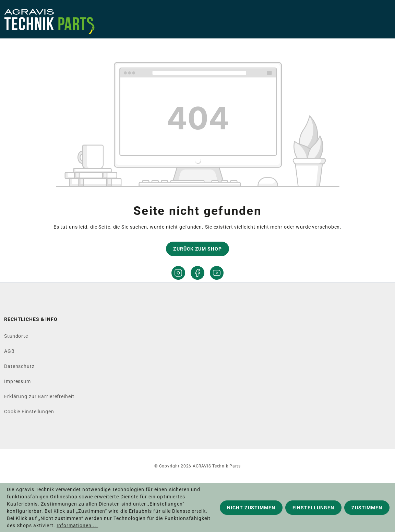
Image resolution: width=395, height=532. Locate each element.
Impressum (17, 381)
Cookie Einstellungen (29, 412)
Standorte (16, 336)
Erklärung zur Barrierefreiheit (39, 396)
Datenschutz (19, 366)
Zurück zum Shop (197, 249)
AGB (9, 351)
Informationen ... (77, 525)
